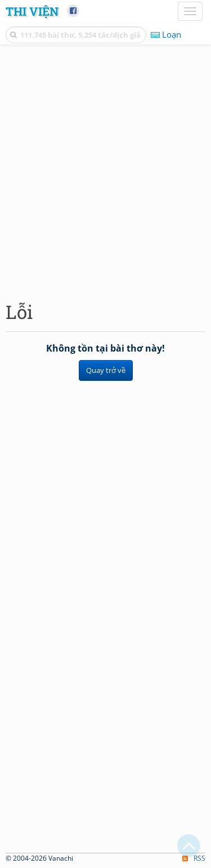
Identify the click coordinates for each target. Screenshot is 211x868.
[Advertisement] (105, 170)
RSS (194, 858)
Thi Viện (32, 11)
